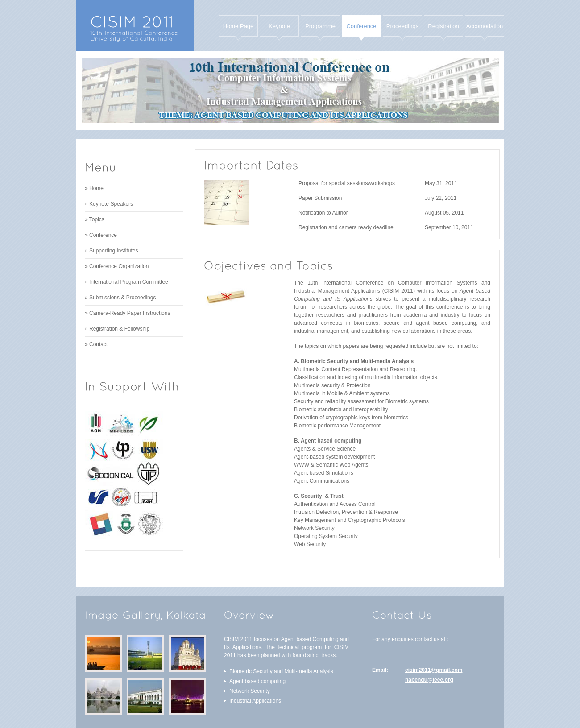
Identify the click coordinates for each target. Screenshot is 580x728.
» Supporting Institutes (111, 251)
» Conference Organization (117, 266)
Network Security (250, 691)
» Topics (95, 219)
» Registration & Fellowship (117, 329)
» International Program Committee (126, 282)
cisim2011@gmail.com (434, 670)
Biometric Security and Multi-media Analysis (281, 671)
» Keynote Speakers (109, 204)
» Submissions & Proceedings (120, 298)
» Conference (101, 235)
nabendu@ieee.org (429, 680)
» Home (94, 188)
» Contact (96, 344)
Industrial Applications (255, 701)
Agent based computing (257, 681)
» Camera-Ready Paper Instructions (127, 313)
